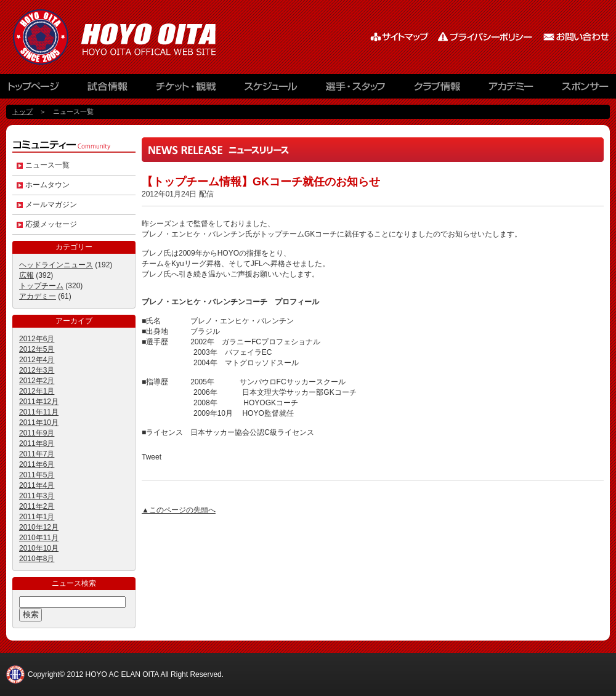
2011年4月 (37, 485)
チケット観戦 (185, 89)
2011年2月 (37, 506)
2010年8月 (37, 559)
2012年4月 (37, 360)
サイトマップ (400, 37)
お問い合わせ (576, 37)
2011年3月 (37, 496)
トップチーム (41, 286)
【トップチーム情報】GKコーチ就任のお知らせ (261, 182)
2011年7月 (37, 454)
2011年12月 (39, 402)
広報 (26, 275)
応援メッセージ (51, 224)
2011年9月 (37, 433)
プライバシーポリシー (487, 37)
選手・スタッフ (357, 89)
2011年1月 (37, 517)
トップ (22, 111)
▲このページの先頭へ (179, 510)
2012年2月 (37, 381)
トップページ (40, 89)
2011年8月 (37, 443)
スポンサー (579, 89)
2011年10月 (39, 423)
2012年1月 (37, 391)
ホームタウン (47, 185)
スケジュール (271, 89)
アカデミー (511, 89)
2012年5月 (37, 349)
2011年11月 (39, 412)
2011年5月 (37, 475)
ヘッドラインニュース (56, 265)
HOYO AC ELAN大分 (129, 37)
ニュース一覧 (47, 165)
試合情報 (108, 89)
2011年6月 (37, 464)
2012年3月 (37, 370)
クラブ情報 (437, 89)
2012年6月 (37, 339)
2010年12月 (39, 527)
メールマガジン (51, 204)
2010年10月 (39, 548)
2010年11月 (39, 538)
